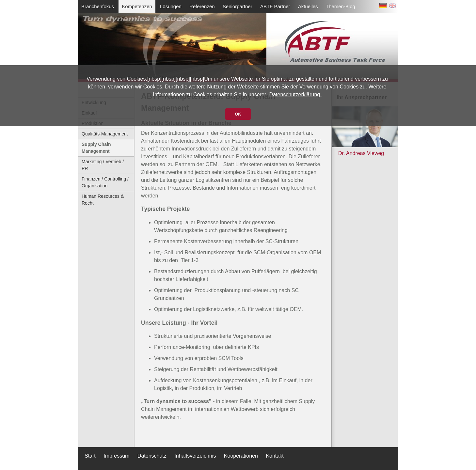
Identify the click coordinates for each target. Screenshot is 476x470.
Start (90, 456)
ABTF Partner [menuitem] (275, 6)
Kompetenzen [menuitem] (137, 6)
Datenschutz (152, 456)
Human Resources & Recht (103, 200)
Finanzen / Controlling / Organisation (105, 182)
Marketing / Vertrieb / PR (103, 165)
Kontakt (275, 456)
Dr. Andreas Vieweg (361, 153)
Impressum (116, 456)
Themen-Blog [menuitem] (341, 6)
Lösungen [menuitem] (171, 6)
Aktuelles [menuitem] (308, 6)
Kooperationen (241, 456)
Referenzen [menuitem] (202, 6)
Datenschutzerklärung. (295, 94)
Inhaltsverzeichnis (195, 456)
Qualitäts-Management (105, 134)
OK (238, 114)
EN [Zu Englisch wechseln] (392, 7)
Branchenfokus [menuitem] (98, 6)
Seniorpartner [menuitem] (238, 6)
